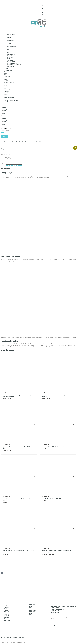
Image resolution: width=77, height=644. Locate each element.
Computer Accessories (9, 82)
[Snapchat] (42, 13)
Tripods (6, 79)
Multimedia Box (8, 90)
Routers (6, 94)
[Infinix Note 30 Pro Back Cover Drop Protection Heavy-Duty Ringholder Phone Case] (35, 370)
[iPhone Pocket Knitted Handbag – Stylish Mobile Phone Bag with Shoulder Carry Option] (74, 526)
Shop (4, 110)
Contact (5, 113)
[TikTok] (42, 15)
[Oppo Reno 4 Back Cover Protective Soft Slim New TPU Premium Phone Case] (35, 422)
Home (5, 107)
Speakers (6, 78)
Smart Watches (7, 76)
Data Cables (7, 75)
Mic (5, 88)
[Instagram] (42, 5)
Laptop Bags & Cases (9, 97)
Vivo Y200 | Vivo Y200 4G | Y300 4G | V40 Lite (53, 499)
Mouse (6, 85)
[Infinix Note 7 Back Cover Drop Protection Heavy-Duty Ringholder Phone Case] (74, 370)
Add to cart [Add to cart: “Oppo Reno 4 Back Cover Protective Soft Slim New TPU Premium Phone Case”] (35, 425)
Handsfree (6, 72)
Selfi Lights (7, 91)
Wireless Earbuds (8, 70)
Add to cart (14, 165)
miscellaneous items (9, 99)
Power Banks (7, 93)
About (5, 112)
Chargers (6, 73)
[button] (38, 116)
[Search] (2, 133)
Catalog (5, 109)
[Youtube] (42, 8)
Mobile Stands (7, 81)
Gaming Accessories (9, 87)
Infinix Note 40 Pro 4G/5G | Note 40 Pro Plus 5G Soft (54, 447)
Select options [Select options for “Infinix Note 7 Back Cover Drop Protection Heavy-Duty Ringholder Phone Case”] (74, 373)
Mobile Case (7, 69)
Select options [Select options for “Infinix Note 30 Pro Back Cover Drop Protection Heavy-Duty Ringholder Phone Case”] (35, 373)
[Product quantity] (3, 166)
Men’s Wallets (11, 66)
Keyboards (6, 84)
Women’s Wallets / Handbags (11, 100)
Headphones (32, 605)
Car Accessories (7, 96)
